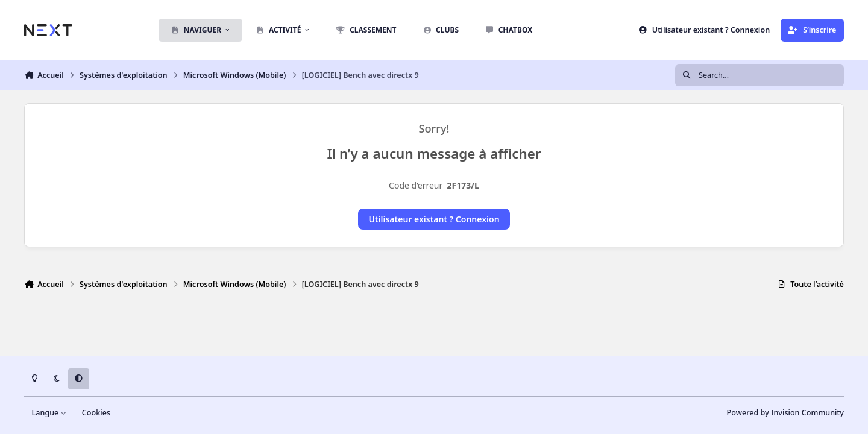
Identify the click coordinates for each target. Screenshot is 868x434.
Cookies (96, 413)
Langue (49, 413)
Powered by (785, 413)
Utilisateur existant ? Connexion (434, 219)
